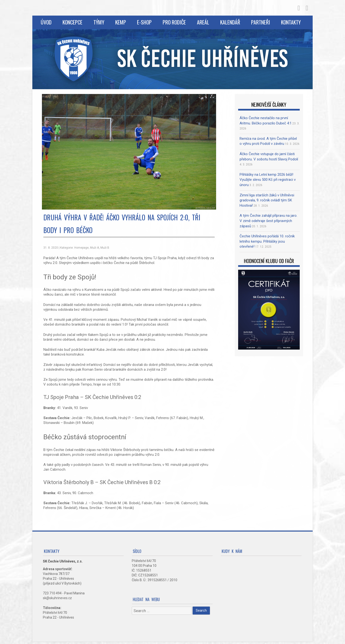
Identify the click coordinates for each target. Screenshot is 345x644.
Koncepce (72, 22)
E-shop (144, 22)
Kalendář (230, 22)
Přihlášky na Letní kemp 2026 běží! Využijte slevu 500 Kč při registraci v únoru (268, 180)
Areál (203, 22)
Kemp (121, 22)
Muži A (95, 248)
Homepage (81, 248)
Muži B (105, 248)
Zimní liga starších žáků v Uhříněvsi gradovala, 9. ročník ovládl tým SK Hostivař (267, 200)
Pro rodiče (174, 22)
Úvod (46, 22)
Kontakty (291, 22)
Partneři (261, 22)
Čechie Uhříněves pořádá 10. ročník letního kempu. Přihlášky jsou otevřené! (267, 241)
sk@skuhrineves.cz (57, 598)
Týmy (99, 22)
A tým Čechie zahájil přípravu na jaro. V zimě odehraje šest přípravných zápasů (268, 221)
